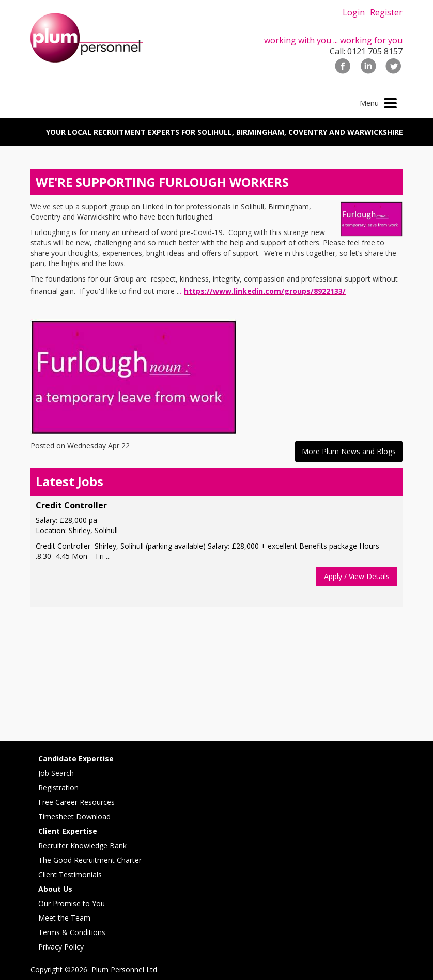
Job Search (56, 773)
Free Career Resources (76, 802)
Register (386, 12)
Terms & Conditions (72, 932)
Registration (58, 788)
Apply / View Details (357, 576)
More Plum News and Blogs (349, 451)
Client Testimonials (70, 874)
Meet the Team (64, 918)
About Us (55, 889)
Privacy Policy (61, 947)
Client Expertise (68, 831)
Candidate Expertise (76, 759)
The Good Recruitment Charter (90, 860)
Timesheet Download (74, 816)
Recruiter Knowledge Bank (82, 845)
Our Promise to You (72, 903)
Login (354, 12)
